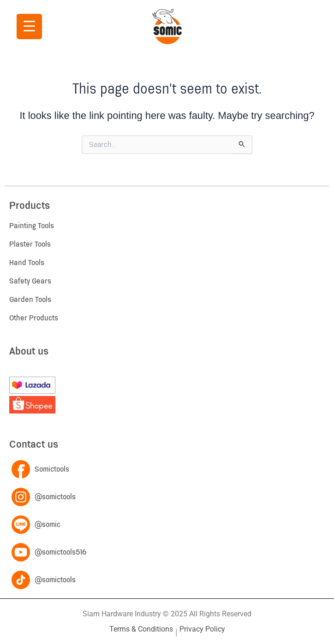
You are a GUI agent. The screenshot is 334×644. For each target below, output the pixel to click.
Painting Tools (32, 226)
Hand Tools (27, 263)
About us (29, 352)
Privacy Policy (202, 629)
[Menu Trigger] (29, 27)
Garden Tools (30, 300)
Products (30, 206)
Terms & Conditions (141, 629)
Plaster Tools (30, 244)
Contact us (34, 445)
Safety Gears (30, 281)
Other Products (34, 318)
